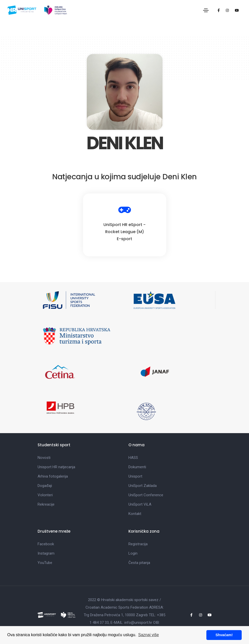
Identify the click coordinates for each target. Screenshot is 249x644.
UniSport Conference (146, 495)
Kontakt (135, 514)
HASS (133, 458)
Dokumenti (137, 467)
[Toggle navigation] (206, 10)
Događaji (45, 486)
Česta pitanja (139, 563)
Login (133, 553)
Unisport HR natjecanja (56, 467)
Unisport (135, 476)
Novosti (44, 458)
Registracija (138, 544)
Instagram (46, 553)
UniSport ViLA (140, 504)
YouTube (45, 563)
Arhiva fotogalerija (53, 476)
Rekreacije (46, 504)
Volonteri (45, 495)
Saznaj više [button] (149, 635)
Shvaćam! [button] (224, 635)
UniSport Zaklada (143, 486)
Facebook (46, 544)
